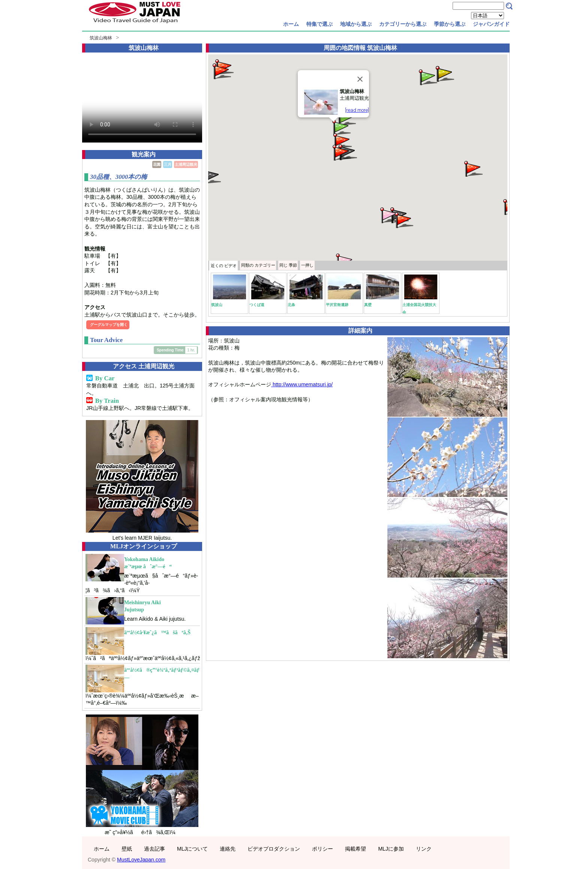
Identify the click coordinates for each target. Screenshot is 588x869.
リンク (424, 849)
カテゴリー (258, 265)
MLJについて (192, 849)
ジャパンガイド (491, 24)
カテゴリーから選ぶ (403, 24)
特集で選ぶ (319, 24)
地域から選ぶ (356, 24)
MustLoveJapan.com (141, 860)
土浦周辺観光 (186, 164)
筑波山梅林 (101, 38)
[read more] (357, 110)
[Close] (360, 79)
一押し (307, 265)
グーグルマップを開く (109, 325)
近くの (224, 266)
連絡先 (228, 849)
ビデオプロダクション (274, 849)
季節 (288, 265)
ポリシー (322, 849)
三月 (168, 164)
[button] (341, 127)
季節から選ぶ (450, 24)
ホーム (291, 24)
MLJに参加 (391, 849)
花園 (157, 164)
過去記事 (154, 849)
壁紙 (127, 849)
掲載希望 (355, 849)
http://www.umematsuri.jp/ (302, 384)
